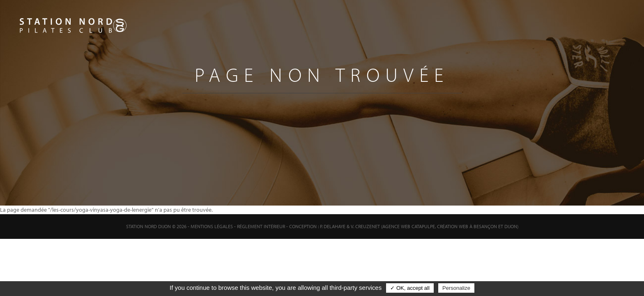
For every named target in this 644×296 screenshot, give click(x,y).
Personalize (456, 288)
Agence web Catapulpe (409, 226)
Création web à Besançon (467, 226)
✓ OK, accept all (410, 288)
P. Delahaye (333, 226)
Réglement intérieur (261, 226)
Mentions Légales (212, 226)
